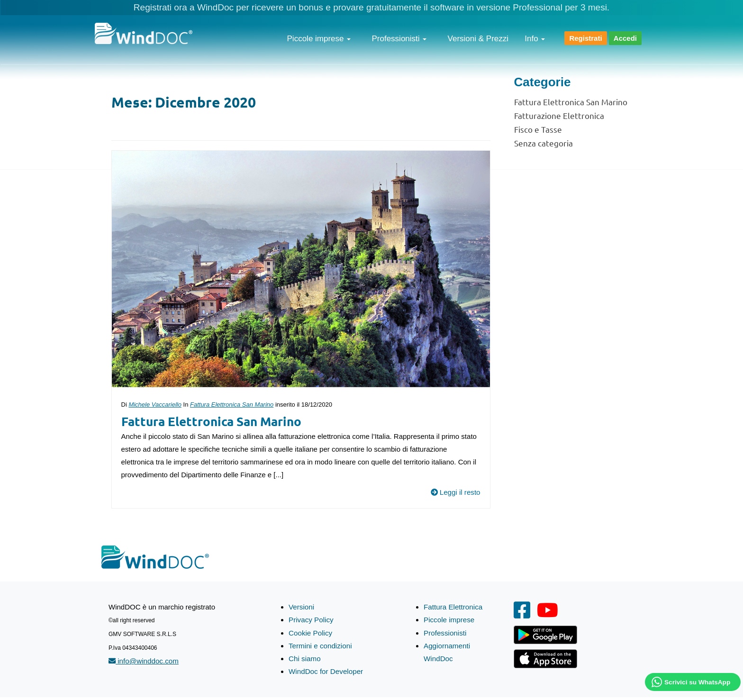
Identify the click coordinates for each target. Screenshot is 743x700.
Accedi (625, 38)
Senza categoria (544, 143)
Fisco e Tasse (538, 129)
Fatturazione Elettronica (559, 115)
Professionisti (399, 39)
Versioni (301, 607)
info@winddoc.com (143, 661)
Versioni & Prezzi (478, 39)
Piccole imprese (319, 39)
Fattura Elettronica (453, 607)
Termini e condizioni (320, 645)
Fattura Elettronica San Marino (232, 405)
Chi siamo (304, 658)
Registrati (585, 38)
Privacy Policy (311, 620)
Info (535, 39)
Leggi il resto (455, 492)
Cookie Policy (310, 632)
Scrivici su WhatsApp (698, 682)
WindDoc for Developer (325, 671)
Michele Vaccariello (155, 405)
